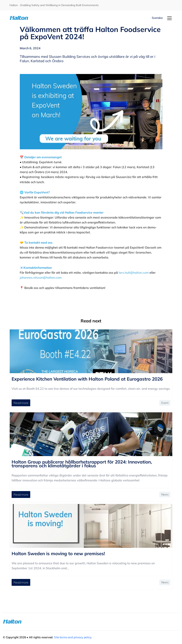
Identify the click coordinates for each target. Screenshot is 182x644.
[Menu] (169, 18)
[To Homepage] (23, 18)
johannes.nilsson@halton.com (41, 277)
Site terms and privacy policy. (73, 637)
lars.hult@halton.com (134, 273)
